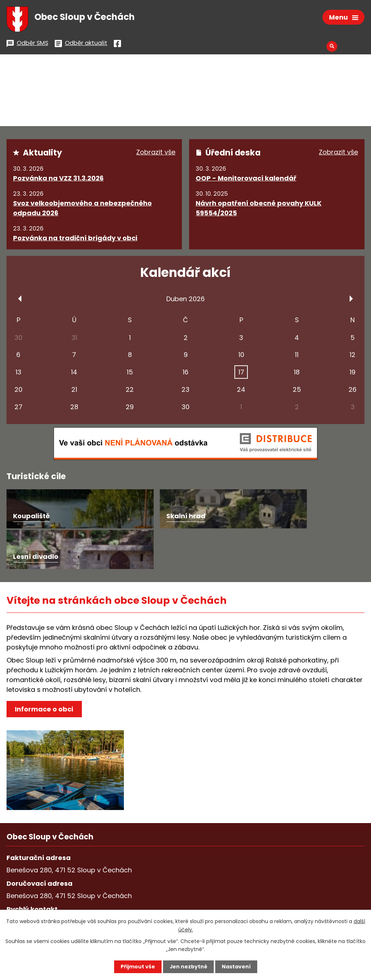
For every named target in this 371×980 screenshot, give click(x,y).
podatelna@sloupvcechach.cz (132, 881)
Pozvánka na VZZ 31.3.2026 (58, 178)
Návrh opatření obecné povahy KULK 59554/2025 (259, 208)
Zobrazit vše (156, 152)
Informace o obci (44, 668)
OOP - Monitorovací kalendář (246, 178)
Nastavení (236, 967)
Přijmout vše (137, 967)
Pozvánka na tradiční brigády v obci (75, 238)
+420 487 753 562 (43, 881)
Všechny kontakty (44, 904)
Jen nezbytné (188, 967)
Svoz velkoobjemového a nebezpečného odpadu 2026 (82, 208)
